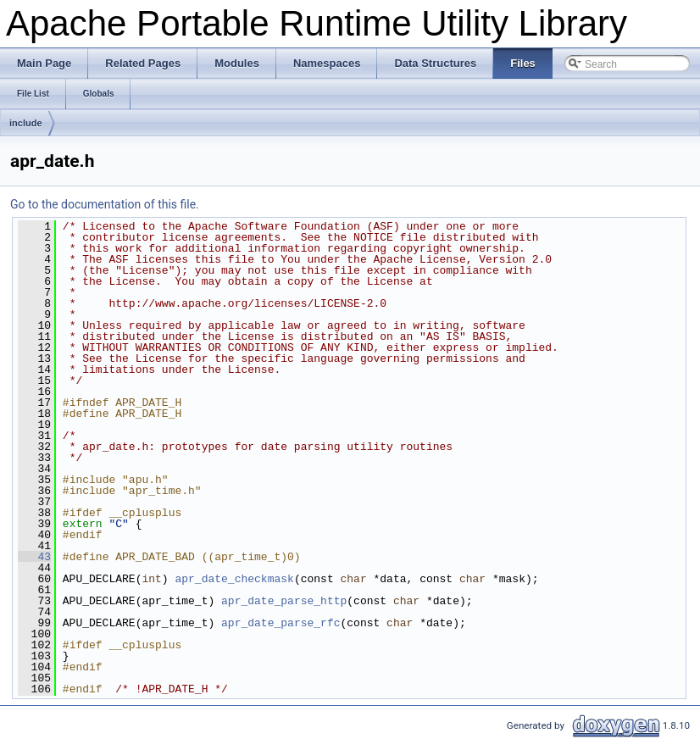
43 (34, 557)
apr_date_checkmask (234, 579)
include (26, 123)
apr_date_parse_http (284, 601)
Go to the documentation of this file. (105, 204)
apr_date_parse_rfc (281, 623)
